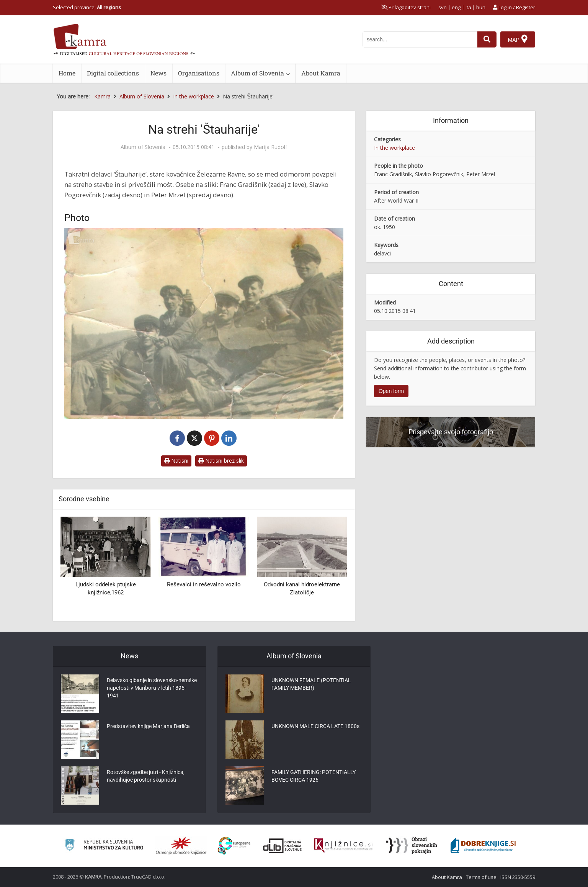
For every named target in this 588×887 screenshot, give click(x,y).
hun (481, 7)
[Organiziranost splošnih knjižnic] (181, 846)
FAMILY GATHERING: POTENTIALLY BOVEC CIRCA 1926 (314, 776)
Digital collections (113, 73)
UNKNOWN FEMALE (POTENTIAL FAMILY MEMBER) (311, 684)
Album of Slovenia (257, 73)
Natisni (176, 461)
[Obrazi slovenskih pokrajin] (412, 846)
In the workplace (394, 148)
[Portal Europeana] (234, 846)
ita (468, 7)
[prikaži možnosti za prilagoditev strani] (406, 7)
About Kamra (321, 73)
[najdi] (487, 39)
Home (67, 73)
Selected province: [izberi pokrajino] (87, 7)
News (158, 73)
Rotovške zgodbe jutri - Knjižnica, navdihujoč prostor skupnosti (146, 776)
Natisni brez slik (221, 461)
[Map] (518, 39)
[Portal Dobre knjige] (483, 846)
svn (443, 7)
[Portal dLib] (283, 846)
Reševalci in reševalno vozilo (204, 584)
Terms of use (481, 877)
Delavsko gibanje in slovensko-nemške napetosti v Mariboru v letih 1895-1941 (152, 688)
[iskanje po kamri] (420, 39)
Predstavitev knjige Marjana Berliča (148, 726)
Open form (391, 391)
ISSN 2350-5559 (518, 877)
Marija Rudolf (270, 147)
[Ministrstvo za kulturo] (104, 846)
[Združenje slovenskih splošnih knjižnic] (343, 846)
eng (456, 7)
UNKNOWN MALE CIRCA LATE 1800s (315, 726)
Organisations (199, 73)
